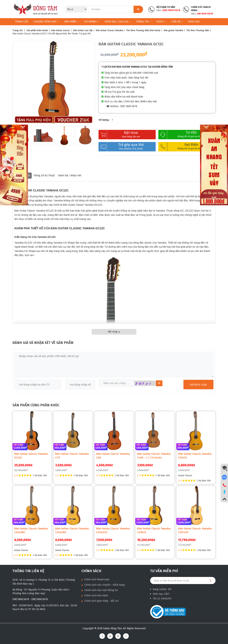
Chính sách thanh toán (95, 580)
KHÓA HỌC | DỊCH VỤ (118, 22)
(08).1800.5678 (21, 599)
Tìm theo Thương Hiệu (198, 30)
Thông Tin (143, 22)
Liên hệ (177, 22)
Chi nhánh (92, 22)
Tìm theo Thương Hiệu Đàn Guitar (143, 30)
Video (161, 22)
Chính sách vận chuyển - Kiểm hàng (103, 585)
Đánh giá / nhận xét (70, 175)
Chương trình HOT (46, 22)
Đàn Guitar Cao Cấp (83, 30)
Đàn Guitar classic (61, 30)
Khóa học (194, 22)
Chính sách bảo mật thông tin (100, 590)
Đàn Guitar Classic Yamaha (109, 30)
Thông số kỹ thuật (44, 175)
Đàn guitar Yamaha (173, 30)
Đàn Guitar (43, 30)
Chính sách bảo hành (95, 596)
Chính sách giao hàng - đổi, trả (100, 601)
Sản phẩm (70, 22)
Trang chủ (22, 22)
